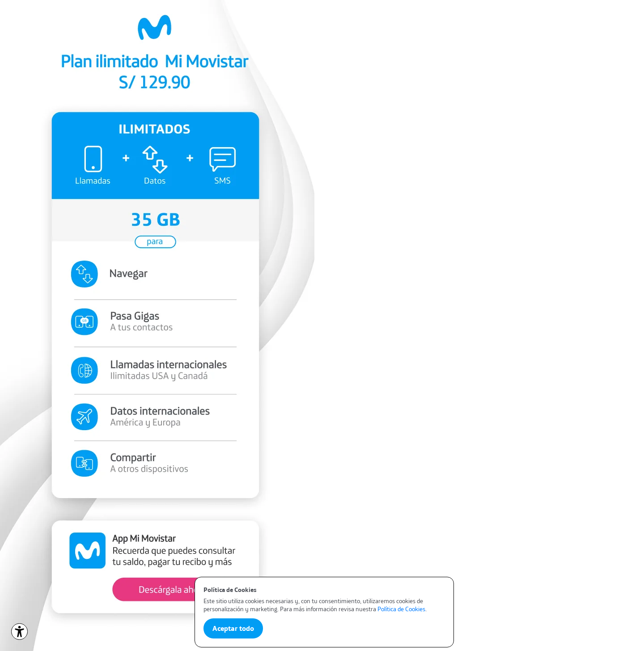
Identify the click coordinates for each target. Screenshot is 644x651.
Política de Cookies (401, 609)
